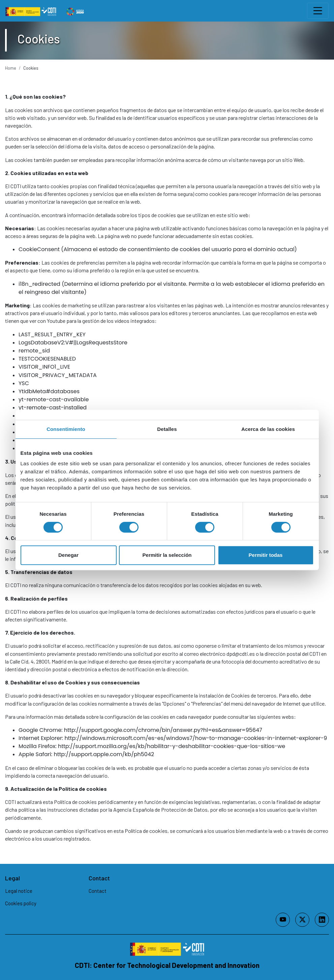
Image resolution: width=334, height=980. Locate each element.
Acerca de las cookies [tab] (268, 429)
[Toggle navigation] (318, 11)
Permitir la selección (167, 555)
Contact (98, 891)
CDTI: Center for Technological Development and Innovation (167, 965)
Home (11, 68)
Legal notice (19, 891)
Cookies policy (21, 903)
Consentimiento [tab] (66, 429)
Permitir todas (266, 555)
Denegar (68, 555)
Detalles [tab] (167, 429)
